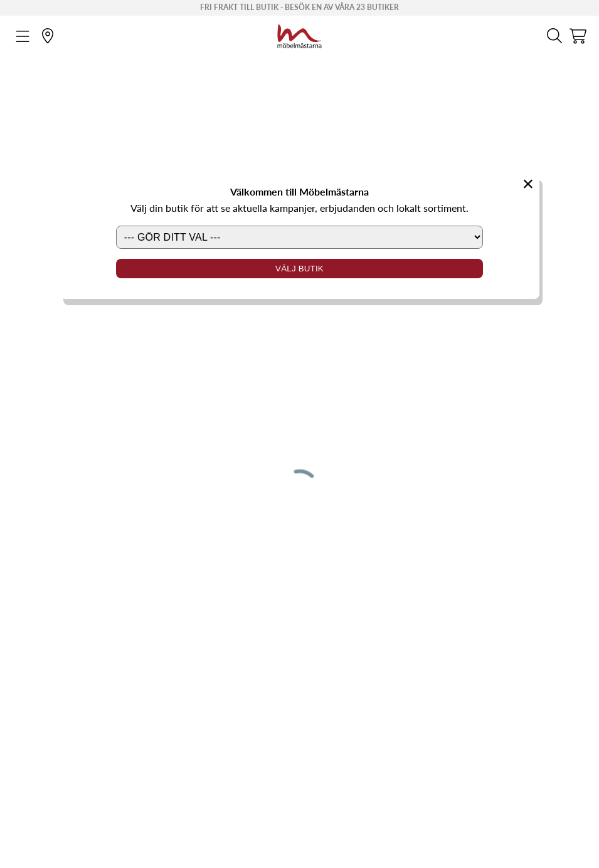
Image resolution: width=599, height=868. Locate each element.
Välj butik (299, 269)
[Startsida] (299, 34)
